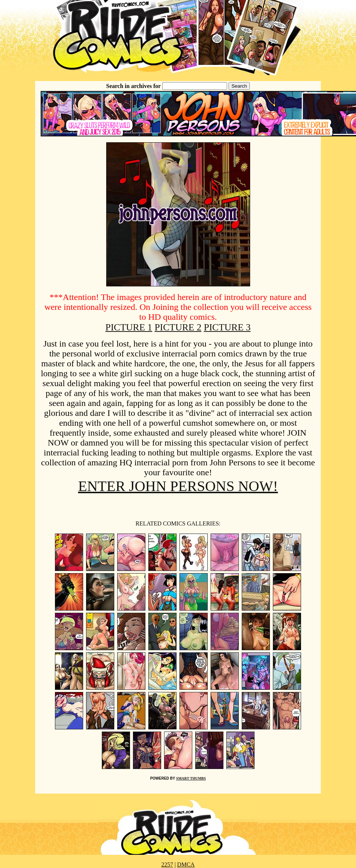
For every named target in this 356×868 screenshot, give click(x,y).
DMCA (186, 865)
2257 (167, 865)
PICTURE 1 (129, 327)
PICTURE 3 (227, 327)
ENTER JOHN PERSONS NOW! (178, 486)
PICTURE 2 (178, 327)
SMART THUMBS (191, 778)
